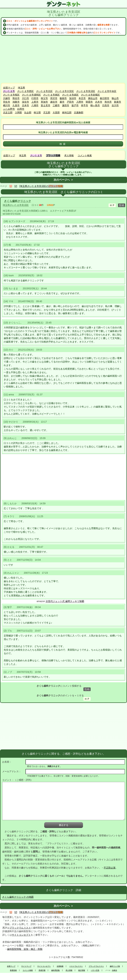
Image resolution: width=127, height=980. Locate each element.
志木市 (99, 102)
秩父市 (44, 98)
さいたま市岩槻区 (90, 95)
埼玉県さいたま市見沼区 (16, 205)
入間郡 (18, 112)
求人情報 (69, 155)
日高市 (106, 105)
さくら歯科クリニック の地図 (18, 897)
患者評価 (42, 970)
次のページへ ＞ (63, 180)
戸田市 (70, 102)
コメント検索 (85, 155)
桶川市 (7, 105)
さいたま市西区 (25, 91)
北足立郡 (8, 112)
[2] (16, 186)
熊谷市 (16, 98)
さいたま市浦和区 (31, 95)
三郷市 (56, 105)
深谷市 (25, 102)
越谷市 (54, 102)
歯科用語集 (55, 970)
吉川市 (115, 105)
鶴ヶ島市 (95, 105)
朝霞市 (89, 102)
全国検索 (60, 966)
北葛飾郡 (79, 112)
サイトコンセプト (21, 935)
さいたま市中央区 (107, 91)
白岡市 (21, 109)
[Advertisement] (64, 59)
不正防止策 (110, 868)
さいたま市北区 (44, 91)
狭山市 (115, 98)
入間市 (80, 102)
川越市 (7, 98)
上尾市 (35, 102)
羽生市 (7, 102)
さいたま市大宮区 (64, 91)
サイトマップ (26, 966)
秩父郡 (37, 112)
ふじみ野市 (9, 109)
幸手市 (84, 105)
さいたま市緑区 (70, 95)
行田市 (35, 98)
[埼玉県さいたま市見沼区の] (41, 186)
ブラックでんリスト (20, 928)
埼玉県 (21, 88)
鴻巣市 (16, 102)
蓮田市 (66, 105)
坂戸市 (75, 105)
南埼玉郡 (67, 112)
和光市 (108, 102)
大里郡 (56, 112)
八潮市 (35, 105)
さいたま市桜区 (11, 95)
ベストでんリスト (76, 966)
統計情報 (82, 970)
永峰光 (115, 970)
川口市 (25, 98)
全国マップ (9, 88)
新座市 (118, 102)
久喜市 (16, 105)
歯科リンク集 (115, 966)
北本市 (25, 105)
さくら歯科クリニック (18, 201)
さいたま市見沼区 (86, 91)
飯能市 (63, 98)
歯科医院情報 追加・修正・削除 (25, 949)
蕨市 (62, 102)
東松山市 (93, 98)
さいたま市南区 (51, 95)
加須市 (73, 98)
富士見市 (46, 105)
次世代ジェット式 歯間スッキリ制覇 (65, 601)
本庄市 (82, 98)
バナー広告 (95, 970)
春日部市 (105, 98)
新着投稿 (13, 970)
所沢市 (54, 98)
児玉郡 (47, 112)
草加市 (44, 102)
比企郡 (28, 112)
